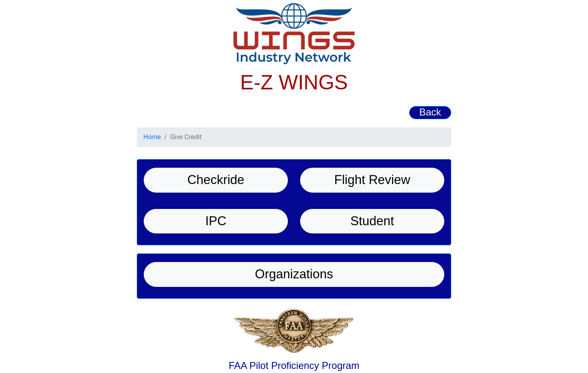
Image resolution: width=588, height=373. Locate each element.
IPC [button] (216, 221)
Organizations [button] (294, 274)
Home (152, 137)
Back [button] (430, 112)
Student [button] (372, 221)
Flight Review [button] (372, 180)
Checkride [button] (216, 180)
